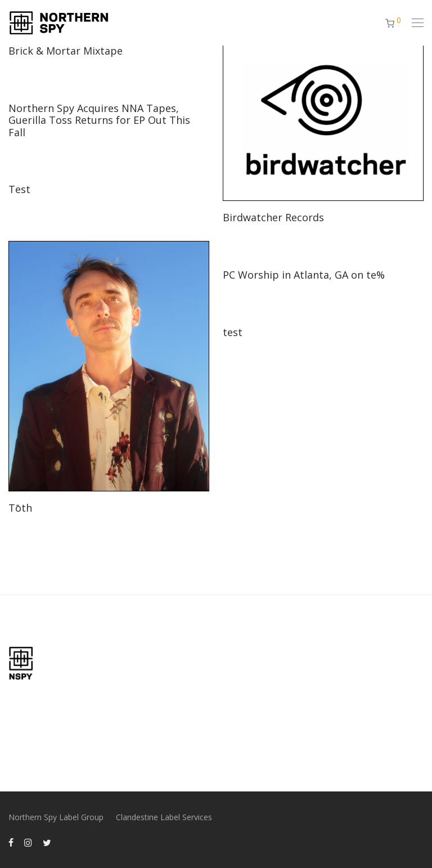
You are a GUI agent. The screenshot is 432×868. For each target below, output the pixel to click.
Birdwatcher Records (273, 217)
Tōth (20, 508)
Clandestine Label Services (164, 817)
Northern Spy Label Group (56, 817)
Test (19, 189)
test (233, 332)
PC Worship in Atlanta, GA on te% (304, 275)
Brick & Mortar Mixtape (66, 51)
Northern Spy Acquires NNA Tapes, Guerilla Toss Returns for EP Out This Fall (99, 120)
